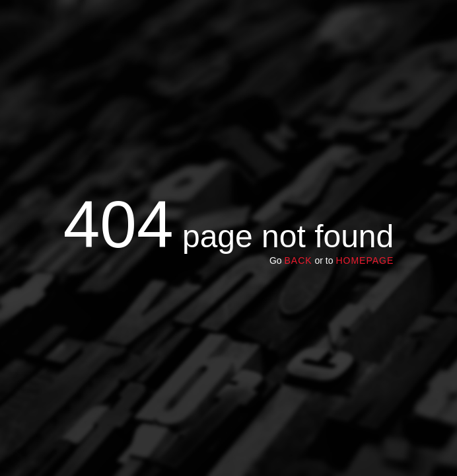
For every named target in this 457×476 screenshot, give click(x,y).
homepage (365, 260)
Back (298, 260)
